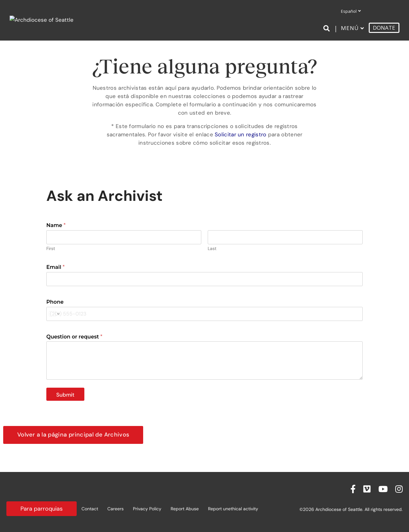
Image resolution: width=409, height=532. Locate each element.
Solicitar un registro (240, 134)
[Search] (328, 28)
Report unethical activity (233, 509)
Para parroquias (42, 509)
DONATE (384, 28)
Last (212, 249)
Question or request (74, 337)
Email (55, 267)
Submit (65, 395)
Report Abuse (185, 509)
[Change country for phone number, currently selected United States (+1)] (54, 314)
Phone (55, 302)
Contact (90, 509)
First (51, 249)
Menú (350, 28)
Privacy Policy (147, 509)
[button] (73, 435)
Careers (116, 509)
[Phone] (204, 314)
